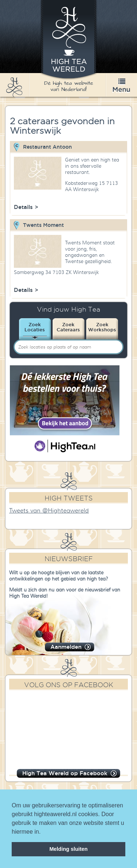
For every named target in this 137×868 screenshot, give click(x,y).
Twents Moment (43, 225)
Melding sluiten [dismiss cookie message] (68, 849)
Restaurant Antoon (47, 147)
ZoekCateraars (68, 327)
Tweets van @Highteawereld (49, 511)
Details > (26, 207)
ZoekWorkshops (102, 327)
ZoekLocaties (35, 327)
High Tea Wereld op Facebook (65, 773)
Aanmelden (66, 647)
